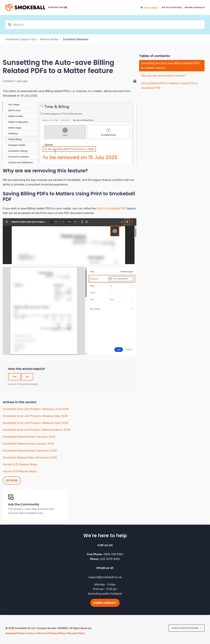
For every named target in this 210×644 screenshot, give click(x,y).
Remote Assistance (195, 7)
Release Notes (49, 39)
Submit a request (105, 603)
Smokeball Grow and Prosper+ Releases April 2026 (35, 423)
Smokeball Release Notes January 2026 (28, 444)
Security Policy (76, 633)
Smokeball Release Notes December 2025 (30, 451)
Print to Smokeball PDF (111, 208)
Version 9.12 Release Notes (20, 464)
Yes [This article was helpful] (14, 377)
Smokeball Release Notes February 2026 (29, 437)
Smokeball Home (15, 633)
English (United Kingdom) (185, 628)
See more (12, 480)
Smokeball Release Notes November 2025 (30, 458)
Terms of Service (37, 633)
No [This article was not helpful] (27, 377)
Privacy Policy (57, 633)
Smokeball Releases (76, 39)
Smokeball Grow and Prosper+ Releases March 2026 (37, 430)
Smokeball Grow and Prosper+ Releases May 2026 (35, 416)
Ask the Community (172, 7)
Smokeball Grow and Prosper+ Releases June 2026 (36, 409)
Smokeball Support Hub (21, 39)
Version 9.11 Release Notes (20, 471)
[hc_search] (105, 25)
